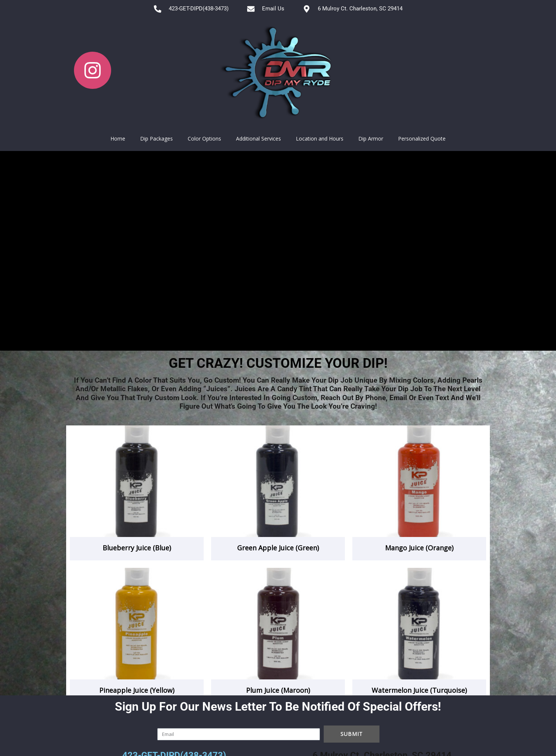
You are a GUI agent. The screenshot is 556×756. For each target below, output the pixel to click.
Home (118, 139)
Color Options (204, 139)
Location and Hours (320, 139)
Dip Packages (156, 139)
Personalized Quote (422, 139)
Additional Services (258, 139)
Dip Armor (371, 139)
